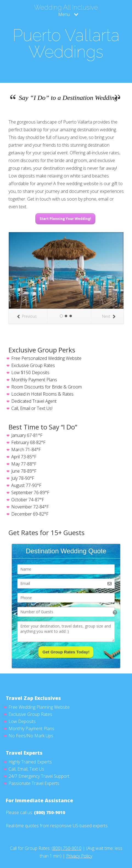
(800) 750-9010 (50, 812)
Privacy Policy (79, 856)
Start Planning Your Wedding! (65, 219)
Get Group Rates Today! (66, 652)
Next (109, 316)
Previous (27, 316)
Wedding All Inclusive (66, 7)
